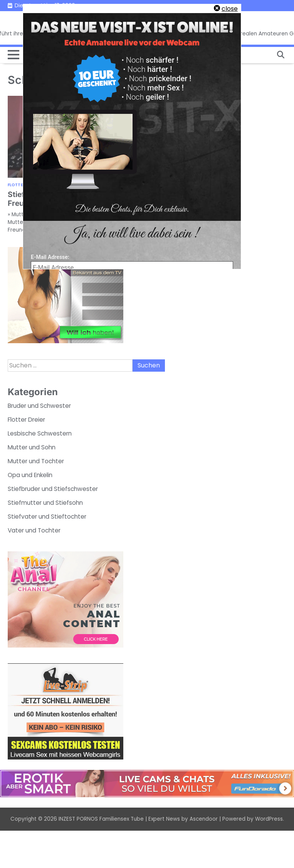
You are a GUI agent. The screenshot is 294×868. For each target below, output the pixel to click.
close (230, 9)
